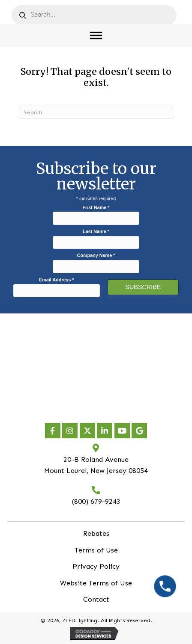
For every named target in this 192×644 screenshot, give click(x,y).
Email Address (57, 280)
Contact (96, 599)
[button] (53, 431)
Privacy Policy (96, 566)
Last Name (96, 231)
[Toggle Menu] (96, 35)
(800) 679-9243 (96, 501)
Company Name (96, 255)
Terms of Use (96, 550)
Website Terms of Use (96, 583)
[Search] (96, 112)
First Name (96, 207)
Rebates (96, 533)
